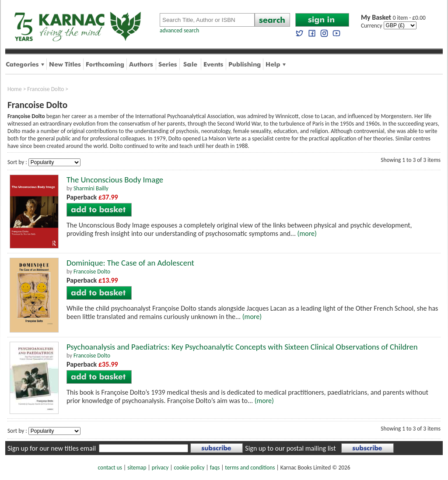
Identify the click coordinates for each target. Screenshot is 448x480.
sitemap (137, 468)
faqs (215, 468)
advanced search (179, 30)
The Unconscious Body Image (115, 180)
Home (15, 89)
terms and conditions (250, 468)
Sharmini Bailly (91, 188)
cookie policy (189, 468)
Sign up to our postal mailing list (290, 448)
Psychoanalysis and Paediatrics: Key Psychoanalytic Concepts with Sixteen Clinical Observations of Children (242, 347)
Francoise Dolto (45, 89)
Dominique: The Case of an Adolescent (130, 263)
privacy (160, 468)
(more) (307, 233)
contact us (110, 468)
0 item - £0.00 (393, 18)
